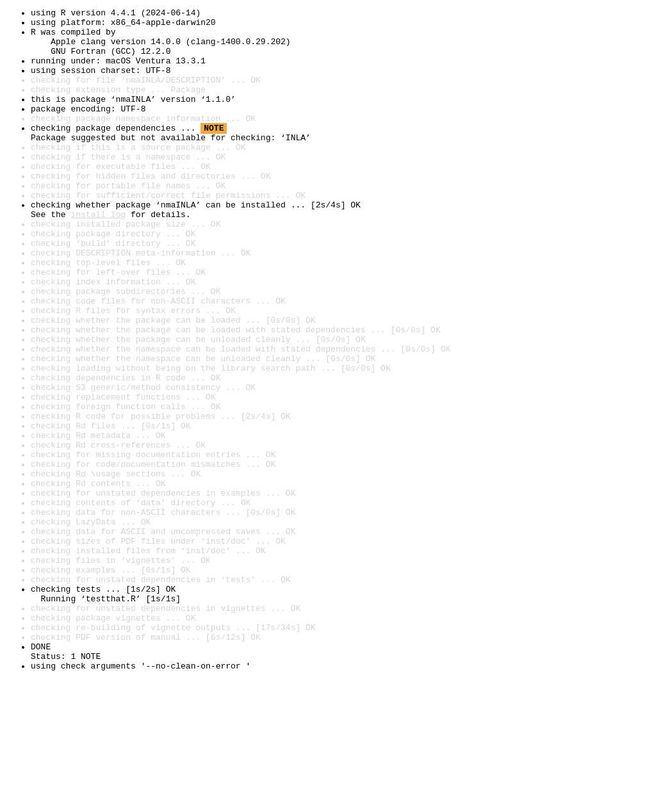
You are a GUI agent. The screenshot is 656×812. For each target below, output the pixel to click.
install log (98, 256)
